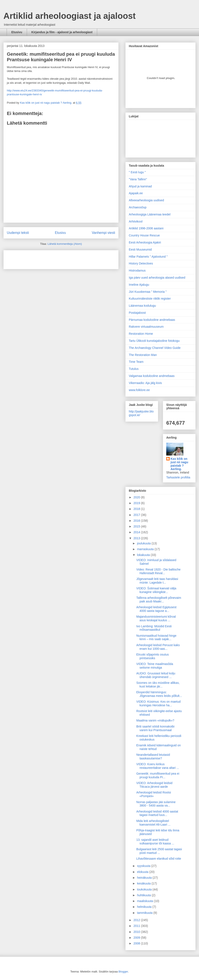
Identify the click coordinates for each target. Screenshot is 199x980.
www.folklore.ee (139, 390)
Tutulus (134, 369)
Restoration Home (141, 334)
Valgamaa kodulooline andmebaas (152, 376)
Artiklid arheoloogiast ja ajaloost (70, 16)
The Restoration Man (143, 355)
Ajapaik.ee (136, 193)
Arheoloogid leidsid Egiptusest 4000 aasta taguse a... (156, 609)
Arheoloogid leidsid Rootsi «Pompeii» (154, 794)
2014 (137, 532)
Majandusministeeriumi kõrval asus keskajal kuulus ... (156, 618)
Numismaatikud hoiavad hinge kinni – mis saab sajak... (156, 637)
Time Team (136, 362)
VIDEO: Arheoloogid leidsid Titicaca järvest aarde (154, 785)
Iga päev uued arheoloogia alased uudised (157, 278)
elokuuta (143, 872)
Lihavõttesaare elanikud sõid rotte (159, 859)
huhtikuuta (144, 895)
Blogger (123, 972)
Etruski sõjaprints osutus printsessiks (153, 656)
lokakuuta (144, 555)
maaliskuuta (145, 901)
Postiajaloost (137, 313)
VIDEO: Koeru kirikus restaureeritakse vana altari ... (158, 766)
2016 (137, 521)
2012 (137, 920)
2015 (137, 526)
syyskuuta (144, 866)
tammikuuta (145, 913)
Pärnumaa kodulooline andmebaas (152, 320)
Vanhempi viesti (103, 233)
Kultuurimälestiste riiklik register (150, 299)
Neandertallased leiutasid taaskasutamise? (153, 757)
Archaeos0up (138, 207)
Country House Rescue (144, 235)
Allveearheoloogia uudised (146, 200)
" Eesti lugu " (137, 172)
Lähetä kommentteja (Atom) (65, 244)
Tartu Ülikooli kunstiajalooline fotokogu (154, 341)
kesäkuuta (144, 883)
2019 (137, 503)
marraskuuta (146, 549)
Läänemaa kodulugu (142, 306)
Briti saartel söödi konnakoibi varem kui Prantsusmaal (155, 728)
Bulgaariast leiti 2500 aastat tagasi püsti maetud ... (159, 851)
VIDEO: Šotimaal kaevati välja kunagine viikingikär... (156, 590)
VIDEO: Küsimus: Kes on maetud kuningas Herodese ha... (158, 703)
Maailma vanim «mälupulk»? (155, 720)
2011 (137, 926)
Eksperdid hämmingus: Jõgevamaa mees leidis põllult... (159, 694)
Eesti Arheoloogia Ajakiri (145, 242)
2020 (137, 497)
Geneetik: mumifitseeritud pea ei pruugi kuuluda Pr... (158, 775)
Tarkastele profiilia (178, 477)
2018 (137, 509)
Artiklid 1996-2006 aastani (146, 228)
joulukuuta (144, 543)
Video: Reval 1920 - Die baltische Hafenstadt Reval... (158, 571)
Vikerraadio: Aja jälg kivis (145, 383)
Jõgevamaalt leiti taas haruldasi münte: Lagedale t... (157, 581)
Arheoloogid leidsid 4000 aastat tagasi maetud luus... (157, 813)
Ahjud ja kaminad (140, 186)
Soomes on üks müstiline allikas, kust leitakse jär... (158, 685)
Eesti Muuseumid (140, 249)
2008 (137, 943)
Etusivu (17, 32)
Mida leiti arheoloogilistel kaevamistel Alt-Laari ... (153, 823)
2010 (137, 932)
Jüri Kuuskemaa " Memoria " (148, 292)
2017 (137, 515)
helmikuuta (145, 907)
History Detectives (141, 263)
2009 (137, 938)
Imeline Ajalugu (139, 285)
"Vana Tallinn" (138, 179)
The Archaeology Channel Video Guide (155, 348)
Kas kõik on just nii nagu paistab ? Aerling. (46, 103)
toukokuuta (145, 889)
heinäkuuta (145, 878)
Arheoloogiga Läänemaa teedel (150, 214)
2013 (137, 538)
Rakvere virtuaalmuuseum (146, 327)
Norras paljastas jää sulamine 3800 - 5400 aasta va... (156, 804)
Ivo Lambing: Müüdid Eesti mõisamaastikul (154, 628)
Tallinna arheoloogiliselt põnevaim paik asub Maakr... (159, 600)
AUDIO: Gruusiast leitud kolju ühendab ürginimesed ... (156, 675)
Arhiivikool (136, 221)
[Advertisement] (32, 258)
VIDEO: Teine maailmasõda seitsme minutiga (155, 666)
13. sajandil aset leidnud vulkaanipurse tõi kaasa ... (155, 842)
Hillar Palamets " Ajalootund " (148, 257)
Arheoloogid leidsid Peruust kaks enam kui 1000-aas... (158, 647)
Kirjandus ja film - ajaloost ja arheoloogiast (62, 32)
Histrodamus (137, 270)
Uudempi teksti (18, 233)
